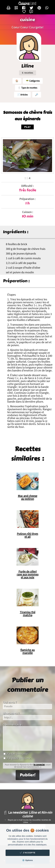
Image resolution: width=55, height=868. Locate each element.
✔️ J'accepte (28, 853)
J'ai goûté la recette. (18, 758)
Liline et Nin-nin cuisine (27, 16)
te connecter (39, 765)
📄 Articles (22, 95)
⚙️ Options (27, 860)
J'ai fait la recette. (16, 754)
